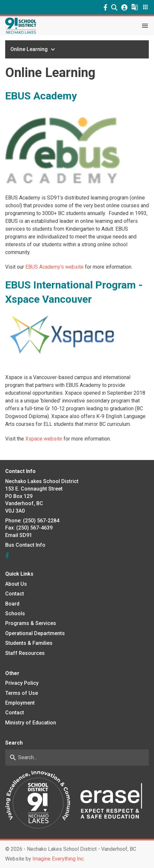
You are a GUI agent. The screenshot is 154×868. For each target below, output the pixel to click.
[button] (114, 7)
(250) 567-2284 (41, 521)
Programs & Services (31, 623)
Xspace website (44, 439)
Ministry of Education (31, 723)
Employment (20, 703)
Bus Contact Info (25, 545)
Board (12, 604)
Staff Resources (25, 653)
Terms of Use (22, 693)
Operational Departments (35, 633)
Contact (15, 594)
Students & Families (29, 643)
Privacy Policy (22, 683)
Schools (15, 613)
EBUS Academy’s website (54, 267)
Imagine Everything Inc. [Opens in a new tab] (59, 859)
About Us (16, 584)
